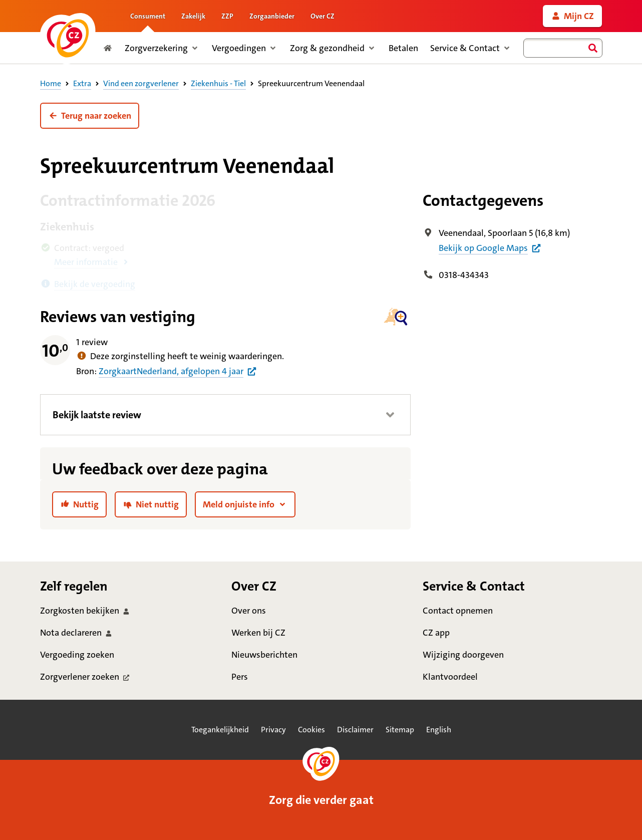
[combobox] (563, 48)
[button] (90, 116)
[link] (572, 16)
